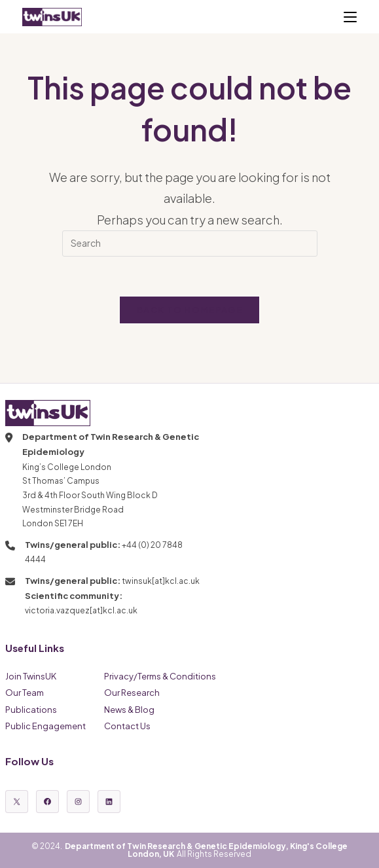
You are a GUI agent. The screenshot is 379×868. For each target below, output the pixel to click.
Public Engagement (45, 726)
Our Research (132, 693)
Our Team (25, 693)
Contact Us (127, 726)
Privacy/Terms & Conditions (160, 676)
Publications (31, 710)
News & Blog (129, 710)
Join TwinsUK (31, 676)
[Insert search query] (190, 244)
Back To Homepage (189, 310)
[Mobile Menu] (350, 17)
